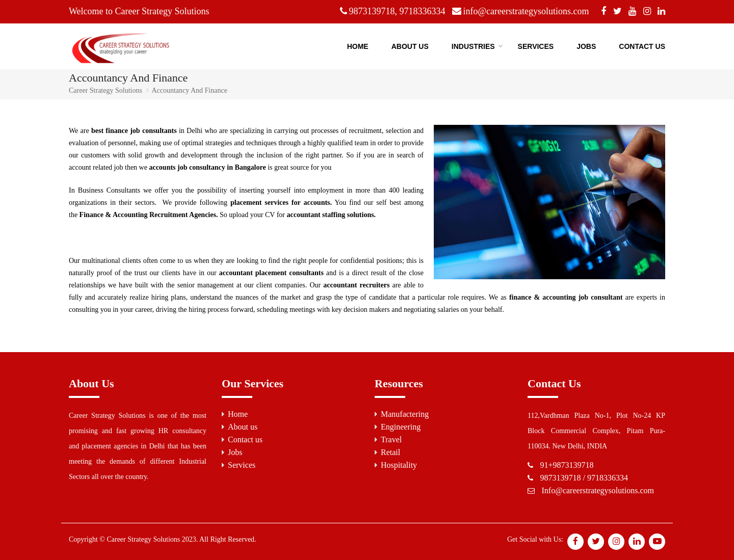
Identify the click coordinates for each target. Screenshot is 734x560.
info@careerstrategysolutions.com (526, 11)
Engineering (401, 427)
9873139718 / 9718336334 (584, 478)
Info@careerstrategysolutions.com (598, 490)
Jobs (586, 46)
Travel (391, 439)
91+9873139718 (567, 465)
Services (536, 46)
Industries (473, 46)
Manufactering (405, 414)
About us (243, 427)
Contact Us (642, 46)
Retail (390, 452)
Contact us (245, 439)
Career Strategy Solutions (106, 90)
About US (410, 46)
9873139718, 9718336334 (397, 11)
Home (358, 46)
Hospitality (399, 465)
